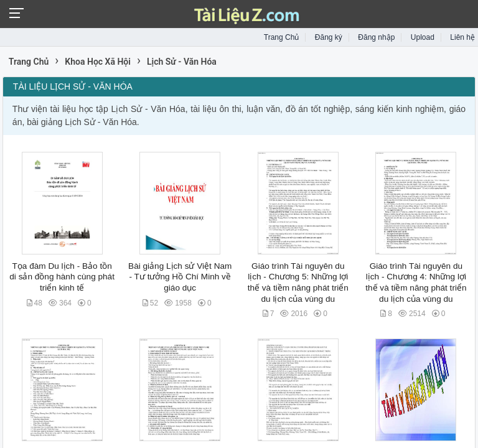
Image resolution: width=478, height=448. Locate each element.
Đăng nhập (376, 37)
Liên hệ (462, 37)
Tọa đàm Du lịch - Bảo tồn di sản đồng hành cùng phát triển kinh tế (62, 277)
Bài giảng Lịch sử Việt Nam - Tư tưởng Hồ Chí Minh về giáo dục (180, 277)
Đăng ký (329, 37)
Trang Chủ (282, 37)
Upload (423, 37)
